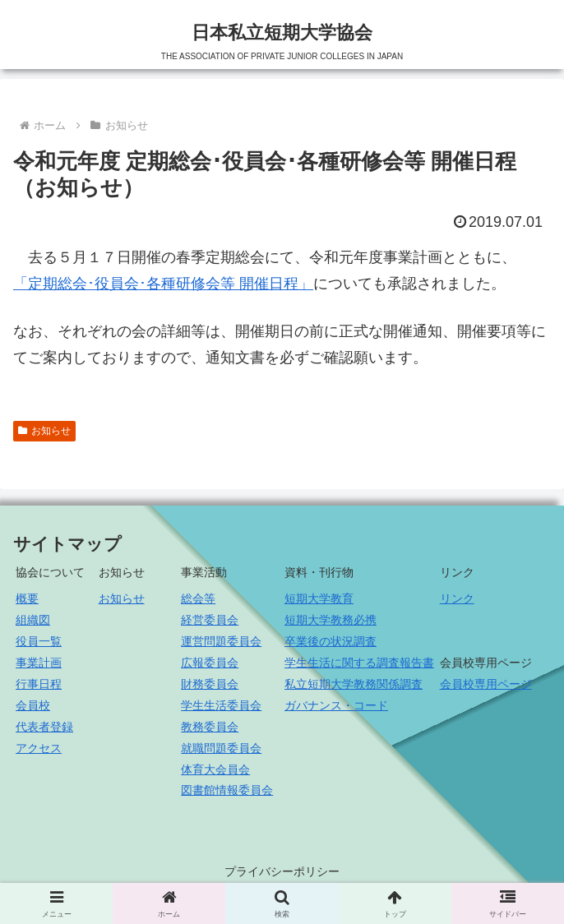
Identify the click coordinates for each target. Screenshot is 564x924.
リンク (457, 598)
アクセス (39, 748)
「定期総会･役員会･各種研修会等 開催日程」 (163, 284)
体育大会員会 (215, 769)
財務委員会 (210, 684)
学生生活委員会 (221, 705)
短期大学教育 (319, 598)
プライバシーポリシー (282, 871)
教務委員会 (210, 727)
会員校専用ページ (486, 684)
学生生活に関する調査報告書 (359, 663)
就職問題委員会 (221, 748)
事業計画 (39, 663)
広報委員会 (210, 663)
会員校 (33, 705)
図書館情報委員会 (227, 790)
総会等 (198, 598)
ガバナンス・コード (336, 705)
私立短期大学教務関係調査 (354, 684)
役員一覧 (39, 641)
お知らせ (44, 431)
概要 (27, 598)
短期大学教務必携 (331, 620)
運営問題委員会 (221, 641)
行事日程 (39, 684)
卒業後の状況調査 (331, 641)
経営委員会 (210, 620)
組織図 (33, 620)
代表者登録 (44, 727)
